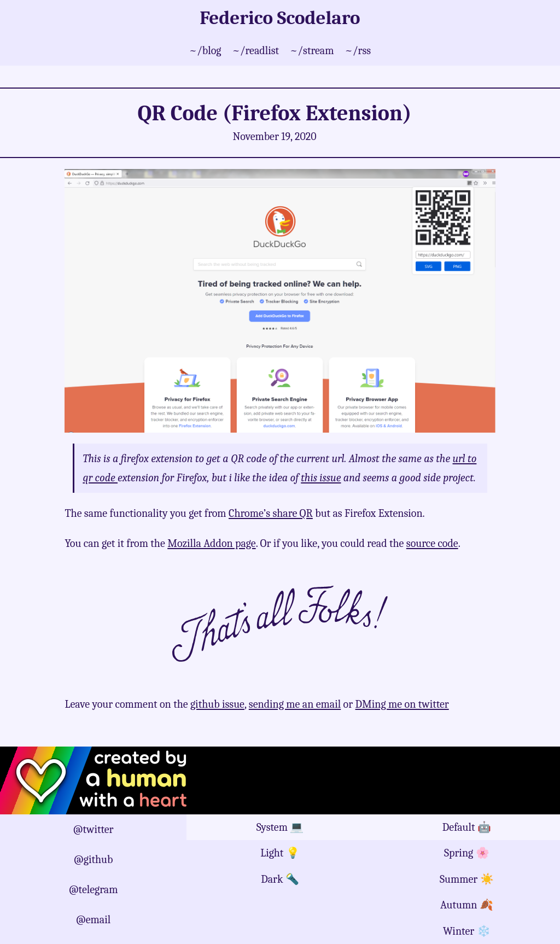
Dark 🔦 (280, 879)
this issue (321, 478)
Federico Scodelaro (280, 18)
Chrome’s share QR (271, 513)
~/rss (358, 51)
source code (432, 543)
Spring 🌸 (467, 853)
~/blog (205, 51)
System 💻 (280, 827)
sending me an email (295, 704)
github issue (217, 704)
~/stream (312, 51)
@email (93, 920)
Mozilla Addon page (211, 543)
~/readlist (255, 51)
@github (93, 859)
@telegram (94, 890)
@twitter (94, 829)
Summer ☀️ (467, 879)
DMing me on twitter (402, 704)
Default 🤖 (467, 827)
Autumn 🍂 (467, 905)
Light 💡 (280, 853)
